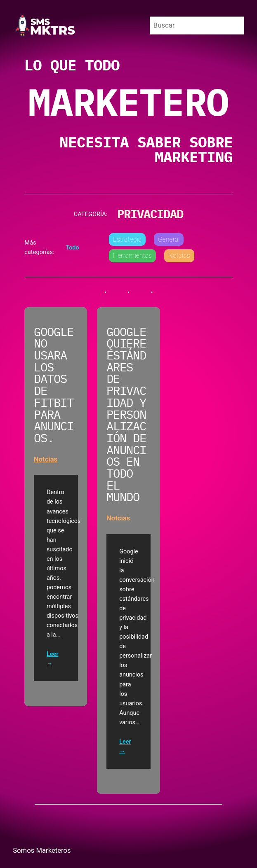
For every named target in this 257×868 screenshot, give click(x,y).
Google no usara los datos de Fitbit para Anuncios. (54, 385)
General (169, 239)
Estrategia (127, 239)
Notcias (179, 255)
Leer (52, 654)
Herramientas (132, 255)
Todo (72, 247)
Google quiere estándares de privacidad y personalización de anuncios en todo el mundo (126, 415)
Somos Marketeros (42, 850)
